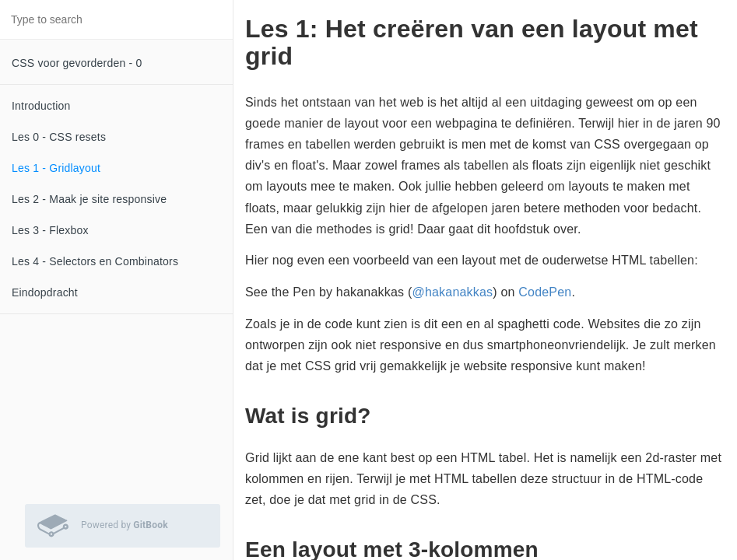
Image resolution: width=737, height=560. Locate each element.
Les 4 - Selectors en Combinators (95, 261)
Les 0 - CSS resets (59, 137)
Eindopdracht (45, 292)
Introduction (41, 106)
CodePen (545, 292)
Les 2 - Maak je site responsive (89, 199)
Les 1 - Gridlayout (56, 168)
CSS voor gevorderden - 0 (77, 63)
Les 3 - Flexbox (50, 230)
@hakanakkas (452, 292)
